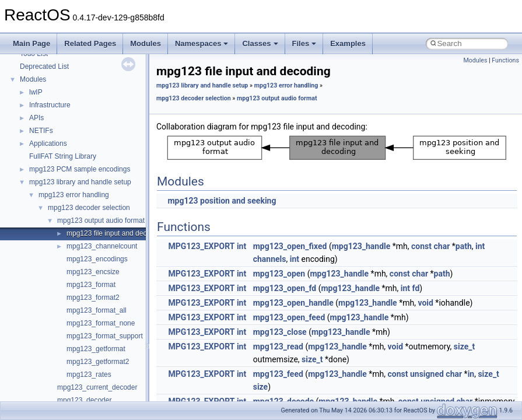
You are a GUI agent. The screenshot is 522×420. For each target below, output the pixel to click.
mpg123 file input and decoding (115, 233)
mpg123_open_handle (293, 303)
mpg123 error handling (74, 195)
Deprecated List (44, 66)
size (260, 387)
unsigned (427, 374)
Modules (146, 43)
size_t (464, 346)
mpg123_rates (89, 374)
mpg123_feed (278, 374)
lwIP (36, 92)
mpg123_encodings (97, 259)
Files (304, 43)
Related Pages (90, 43)
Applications (48, 143)
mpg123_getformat (96, 349)
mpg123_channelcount (102, 246)
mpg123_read (278, 346)
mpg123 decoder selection (89, 208)
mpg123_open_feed (289, 317)
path (464, 246)
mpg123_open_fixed (290, 246)
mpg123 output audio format (101, 220)
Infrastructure (50, 105)
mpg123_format (91, 285)
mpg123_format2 (93, 297)
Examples (348, 43)
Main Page (31, 43)
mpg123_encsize (93, 272)
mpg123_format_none (101, 323)
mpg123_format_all (97, 310)
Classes (260, 43)
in (471, 374)
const (421, 246)
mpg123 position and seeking (222, 201)
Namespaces (202, 43)
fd (416, 288)
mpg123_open (279, 274)
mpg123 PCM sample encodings (80, 169)
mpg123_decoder (84, 400)
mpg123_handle (361, 246)
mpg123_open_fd (285, 288)
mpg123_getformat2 (98, 362)
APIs (36, 118)
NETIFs (41, 131)
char (442, 246)
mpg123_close (280, 332)
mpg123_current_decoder (97, 387)
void (425, 303)
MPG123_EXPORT (202, 246)
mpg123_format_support (105, 336)
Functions (505, 60)
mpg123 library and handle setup (80, 182)
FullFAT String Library (63, 156)
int (241, 246)
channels (270, 259)
